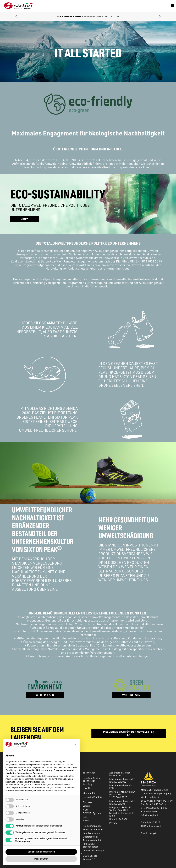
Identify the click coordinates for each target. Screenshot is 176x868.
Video (25, 219)
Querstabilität (90, 837)
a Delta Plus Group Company (156, 793)
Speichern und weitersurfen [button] (41, 852)
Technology (89, 773)
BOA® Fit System (92, 813)
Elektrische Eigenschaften (91, 845)
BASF (86, 820)
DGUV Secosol (90, 856)
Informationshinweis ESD (121, 787)
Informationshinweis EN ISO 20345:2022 (122, 780)
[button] (16, 17)
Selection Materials (93, 829)
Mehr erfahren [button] (41, 859)
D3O (85, 817)
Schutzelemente (92, 833)
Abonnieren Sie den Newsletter (120, 774)
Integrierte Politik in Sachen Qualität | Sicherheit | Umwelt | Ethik (121, 811)
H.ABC (86, 788)
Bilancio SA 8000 (118, 819)
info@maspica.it (150, 815)
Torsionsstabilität (92, 840)
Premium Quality (92, 826)
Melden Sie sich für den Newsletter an (129, 733)
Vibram (87, 806)
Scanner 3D (89, 859)
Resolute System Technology (92, 779)
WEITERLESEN (45, 695)
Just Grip (88, 784)
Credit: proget (148, 833)
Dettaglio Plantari (92, 797)
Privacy (113, 823)
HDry (86, 810)
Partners (88, 802)
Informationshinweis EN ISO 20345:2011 (122, 802)
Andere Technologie (94, 850)
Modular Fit (89, 793)
